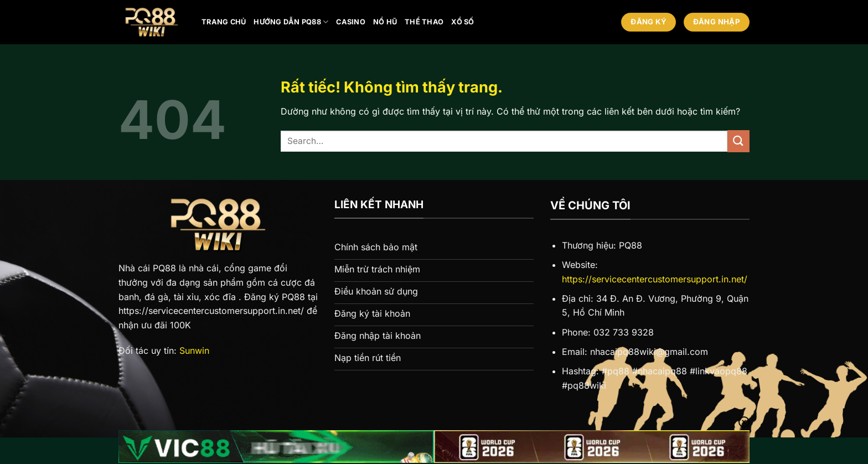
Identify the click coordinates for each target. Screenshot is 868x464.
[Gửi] (738, 141)
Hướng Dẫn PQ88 (291, 22)
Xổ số (463, 22)
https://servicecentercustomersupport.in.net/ (655, 279)
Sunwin (194, 350)
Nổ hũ (385, 22)
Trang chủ (224, 22)
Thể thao (424, 22)
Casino (351, 22)
